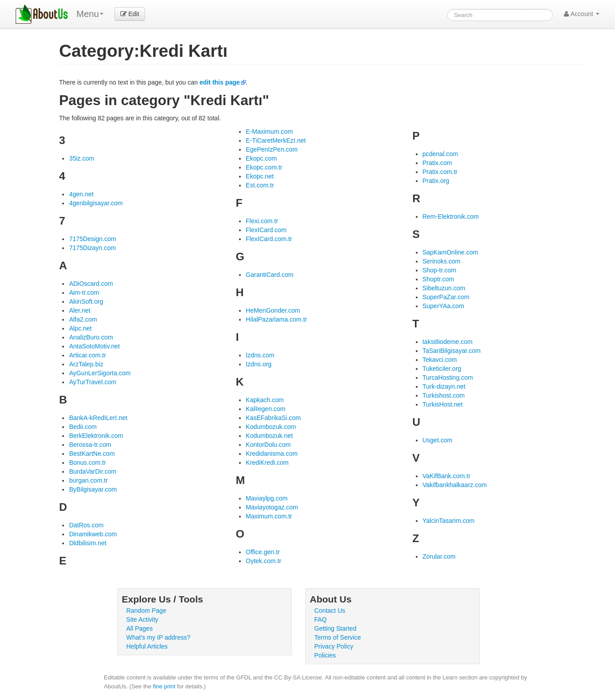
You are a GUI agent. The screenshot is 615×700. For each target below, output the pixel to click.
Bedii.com (83, 427)
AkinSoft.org (86, 301)
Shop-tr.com (439, 270)
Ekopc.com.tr (264, 167)
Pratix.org (436, 181)
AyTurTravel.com (92, 382)
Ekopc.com (261, 158)
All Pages (139, 628)
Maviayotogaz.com (272, 507)
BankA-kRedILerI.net (98, 418)
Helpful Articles (147, 646)
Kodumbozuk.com (271, 427)
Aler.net (79, 310)
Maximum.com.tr (269, 516)
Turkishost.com (444, 395)
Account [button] (582, 14)
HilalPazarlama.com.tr (276, 319)
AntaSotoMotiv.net (94, 346)
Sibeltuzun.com (444, 288)
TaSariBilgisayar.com (452, 351)
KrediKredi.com (267, 462)
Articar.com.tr (87, 355)
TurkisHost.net (443, 404)
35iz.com (81, 158)
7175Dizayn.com (92, 248)
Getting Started (335, 628)
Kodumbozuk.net (269, 436)
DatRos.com (86, 525)
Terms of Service (337, 637)
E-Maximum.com (269, 132)
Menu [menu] (90, 14)
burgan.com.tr (88, 480)
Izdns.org (259, 364)
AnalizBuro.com (91, 337)
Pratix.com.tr (440, 172)
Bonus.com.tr (87, 462)
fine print (164, 686)
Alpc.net (80, 328)
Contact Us (330, 611)
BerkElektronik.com (96, 436)
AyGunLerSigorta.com (100, 373)
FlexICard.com (266, 230)
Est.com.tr (260, 185)
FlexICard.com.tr (269, 239)
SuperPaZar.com (446, 297)
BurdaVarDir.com (93, 471)
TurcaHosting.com (448, 378)
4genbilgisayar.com (96, 203)
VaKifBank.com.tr (446, 476)
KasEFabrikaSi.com (273, 418)
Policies (325, 655)
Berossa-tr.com (90, 445)
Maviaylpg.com (267, 498)
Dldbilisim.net (88, 543)
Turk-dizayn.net (444, 386)
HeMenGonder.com (273, 310)
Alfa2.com (83, 319)
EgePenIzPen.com (272, 149)
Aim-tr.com (84, 293)
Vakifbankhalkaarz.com (455, 485)
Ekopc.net (260, 176)
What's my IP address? (158, 637)
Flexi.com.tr (262, 221)
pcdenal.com (440, 154)
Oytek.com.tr (263, 561)
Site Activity (142, 619)
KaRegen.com (266, 409)
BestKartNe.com (92, 454)
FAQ (320, 619)
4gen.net (81, 194)
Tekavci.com (440, 360)
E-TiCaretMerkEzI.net (276, 140)
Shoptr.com (438, 279)
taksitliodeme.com (448, 342)
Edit (130, 14)
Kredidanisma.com (272, 454)
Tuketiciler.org (442, 369)
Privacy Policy (334, 646)
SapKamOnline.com (451, 252)
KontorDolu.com (268, 445)
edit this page (220, 82)
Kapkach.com (265, 400)
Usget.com (438, 440)
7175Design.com (92, 239)
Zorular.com (439, 556)
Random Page (146, 611)
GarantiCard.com (270, 275)
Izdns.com (260, 355)
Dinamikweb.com (93, 534)
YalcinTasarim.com (448, 521)
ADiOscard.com (91, 284)
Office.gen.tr (263, 552)
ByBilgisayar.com (93, 489)
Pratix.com (437, 163)
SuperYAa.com (443, 306)
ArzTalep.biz (86, 364)
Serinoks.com (442, 261)
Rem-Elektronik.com (451, 216)
